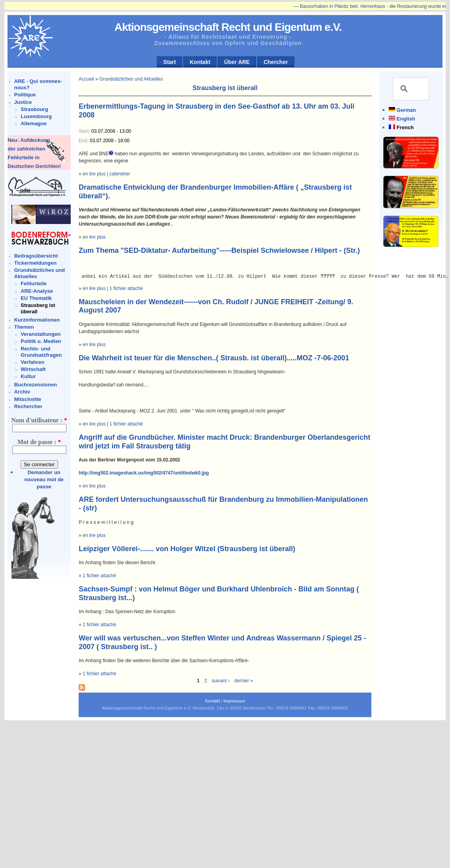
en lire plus (94, 174)
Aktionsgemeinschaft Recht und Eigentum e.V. (228, 27)
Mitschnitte (28, 399)
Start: (85, 131)
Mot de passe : (39, 442)
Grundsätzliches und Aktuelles (131, 79)
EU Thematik (36, 298)
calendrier (120, 174)
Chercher (276, 62)
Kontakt (200, 62)
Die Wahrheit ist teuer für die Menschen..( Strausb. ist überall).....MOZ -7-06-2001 (214, 358)
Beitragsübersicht (36, 256)
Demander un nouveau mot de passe (44, 479)
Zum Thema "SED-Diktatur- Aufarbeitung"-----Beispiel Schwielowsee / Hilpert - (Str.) (219, 250)
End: (84, 141)
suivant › (221, 681)
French (405, 127)
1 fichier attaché (126, 288)
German (406, 110)
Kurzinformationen (37, 320)
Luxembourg (36, 116)
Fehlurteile (34, 283)
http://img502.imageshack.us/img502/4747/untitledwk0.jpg (144, 473)
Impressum (234, 701)
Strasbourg (34, 109)
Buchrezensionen (36, 385)
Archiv (22, 392)
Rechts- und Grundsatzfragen (41, 352)
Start (169, 62)
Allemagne (34, 123)
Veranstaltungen (40, 334)
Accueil (86, 79)
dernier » (244, 681)
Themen (24, 327)
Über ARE (237, 62)
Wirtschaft (33, 369)
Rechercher (28, 406)
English (406, 119)
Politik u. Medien (41, 341)
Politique (25, 95)
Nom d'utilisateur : (39, 420)
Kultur (28, 376)
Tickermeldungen (35, 263)
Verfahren (32, 362)
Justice (23, 102)
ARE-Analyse (37, 291)
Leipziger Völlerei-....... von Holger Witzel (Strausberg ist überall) (187, 549)
